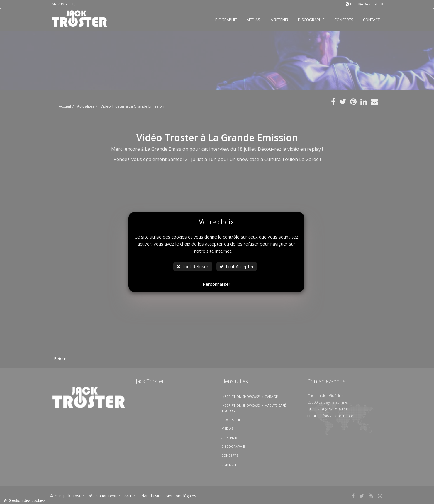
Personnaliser (217, 284)
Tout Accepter (237, 266)
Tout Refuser (193, 266)
